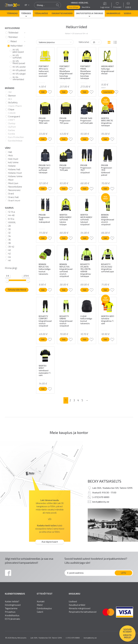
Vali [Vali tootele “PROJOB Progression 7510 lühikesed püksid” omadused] (105, 189)
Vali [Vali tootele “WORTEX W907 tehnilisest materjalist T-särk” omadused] (43, 389)
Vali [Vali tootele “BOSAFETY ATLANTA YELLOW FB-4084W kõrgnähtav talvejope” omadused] (84, 290)
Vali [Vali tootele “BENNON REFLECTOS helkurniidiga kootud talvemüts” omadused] (43, 290)
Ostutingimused (13, 605)
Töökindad (12, 13)
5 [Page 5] (82, 400)
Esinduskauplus (44, 608)
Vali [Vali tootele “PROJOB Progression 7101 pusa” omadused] (64, 139)
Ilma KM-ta (86, 7)
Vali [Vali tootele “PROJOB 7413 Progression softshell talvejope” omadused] (43, 189)
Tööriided (26, 13)
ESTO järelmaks (12, 619)
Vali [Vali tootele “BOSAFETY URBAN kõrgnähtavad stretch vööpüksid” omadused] (64, 339)
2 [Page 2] (70, 400)
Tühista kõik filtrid (17, 290)
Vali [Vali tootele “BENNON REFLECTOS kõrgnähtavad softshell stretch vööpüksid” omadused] (64, 290)
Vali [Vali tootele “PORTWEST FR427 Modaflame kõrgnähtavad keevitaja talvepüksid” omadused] (64, 92)
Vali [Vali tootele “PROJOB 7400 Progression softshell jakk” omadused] (84, 139)
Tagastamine (11, 608)
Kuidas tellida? (12, 602)
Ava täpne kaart (50, 542)
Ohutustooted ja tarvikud (90, 13)
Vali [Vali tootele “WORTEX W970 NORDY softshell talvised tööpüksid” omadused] (84, 238)
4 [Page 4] (78, 400)
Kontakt (41, 602)
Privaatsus (10, 612)
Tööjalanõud (41, 13)
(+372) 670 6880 (101, 497)
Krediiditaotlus (12, 616)
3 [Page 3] (74, 400)
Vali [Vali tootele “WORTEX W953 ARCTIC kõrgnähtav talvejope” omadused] (105, 139)
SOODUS (127, 13)
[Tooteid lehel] (96, 42)
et (27, 5)
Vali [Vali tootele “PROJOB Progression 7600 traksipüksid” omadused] (43, 238)
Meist (40, 605)
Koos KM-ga (73, 7)
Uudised (73, 602)
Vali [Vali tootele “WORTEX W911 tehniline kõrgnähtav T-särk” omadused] (105, 339)
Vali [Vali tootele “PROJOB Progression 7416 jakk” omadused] (64, 189)
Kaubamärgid (113, 13)
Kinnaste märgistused (80, 608)
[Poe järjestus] (55, 42)
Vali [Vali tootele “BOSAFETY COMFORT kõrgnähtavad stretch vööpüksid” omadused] (43, 339)
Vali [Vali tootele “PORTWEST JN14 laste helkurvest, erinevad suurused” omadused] (43, 92)
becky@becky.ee (101, 502)
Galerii (40, 612)
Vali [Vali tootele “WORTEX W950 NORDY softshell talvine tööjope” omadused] (64, 238)
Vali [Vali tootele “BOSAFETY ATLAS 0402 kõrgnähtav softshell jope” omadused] (105, 290)
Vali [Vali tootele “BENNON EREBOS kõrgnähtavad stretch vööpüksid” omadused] (105, 238)
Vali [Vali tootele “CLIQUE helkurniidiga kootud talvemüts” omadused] (84, 339)
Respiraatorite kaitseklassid (83, 612)
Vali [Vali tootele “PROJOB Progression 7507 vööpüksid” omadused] (84, 189)
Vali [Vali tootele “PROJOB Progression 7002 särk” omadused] (43, 139)
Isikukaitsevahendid (62, 13)
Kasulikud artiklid (77, 605)
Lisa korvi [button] (108, 92)
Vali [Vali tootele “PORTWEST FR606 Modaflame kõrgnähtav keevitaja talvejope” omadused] (84, 92)
